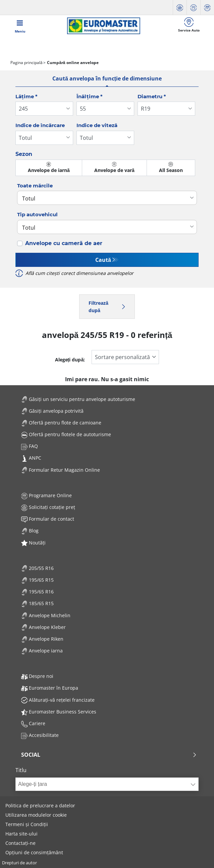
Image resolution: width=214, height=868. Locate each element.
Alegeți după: (70, 360)
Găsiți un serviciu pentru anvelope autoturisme (78, 399)
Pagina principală (26, 63)
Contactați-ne (20, 843)
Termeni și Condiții (27, 824)
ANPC (31, 458)
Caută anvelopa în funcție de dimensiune (107, 78)
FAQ (30, 446)
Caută (103, 260)
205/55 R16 (37, 568)
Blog (30, 531)
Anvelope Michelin (46, 615)
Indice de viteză (97, 125)
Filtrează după (107, 307)
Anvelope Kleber (43, 627)
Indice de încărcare (40, 125)
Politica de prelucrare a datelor (40, 805)
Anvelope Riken (42, 639)
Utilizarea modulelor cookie (36, 815)
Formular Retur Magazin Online (61, 470)
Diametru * (152, 96)
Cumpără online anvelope (72, 63)
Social (109, 755)
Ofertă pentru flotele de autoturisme (66, 434)
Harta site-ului (21, 834)
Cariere (33, 723)
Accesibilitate (40, 735)
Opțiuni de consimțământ (34, 852)
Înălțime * (90, 96)
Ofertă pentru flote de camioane (61, 423)
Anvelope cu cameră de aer (64, 243)
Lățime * (26, 96)
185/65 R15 (37, 603)
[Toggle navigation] (20, 26)
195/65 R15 (37, 580)
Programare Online (46, 495)
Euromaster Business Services (59, 712)
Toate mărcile (35, 186)
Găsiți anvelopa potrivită (52, 411)
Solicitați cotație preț (48, 507)
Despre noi (37, 676)
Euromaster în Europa (50, 688)
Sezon (24, 154)
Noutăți (33, 543)
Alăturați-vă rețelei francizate (58, 700)
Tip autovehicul (37, 214)
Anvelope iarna (42, 651)
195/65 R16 (37, 592)
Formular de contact (48, 519)
